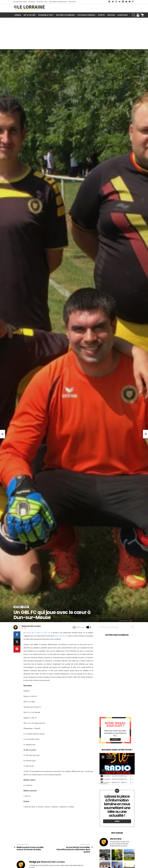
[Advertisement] (74, 33)
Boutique (32, 2)
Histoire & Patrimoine (65, 15)
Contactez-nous (42, 2)
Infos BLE (111, 15)
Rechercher (132, 628)
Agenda (18, 15)
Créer (117, 821)
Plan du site (72, 2)
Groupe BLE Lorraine (20, 2)
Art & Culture (29, 15)
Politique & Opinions (86, 15)
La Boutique (123, 15)
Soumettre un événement (58, 2)
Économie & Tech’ (46, 15)
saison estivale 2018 (61, 636)
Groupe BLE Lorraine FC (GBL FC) (38, 633)
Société (101, 15)
